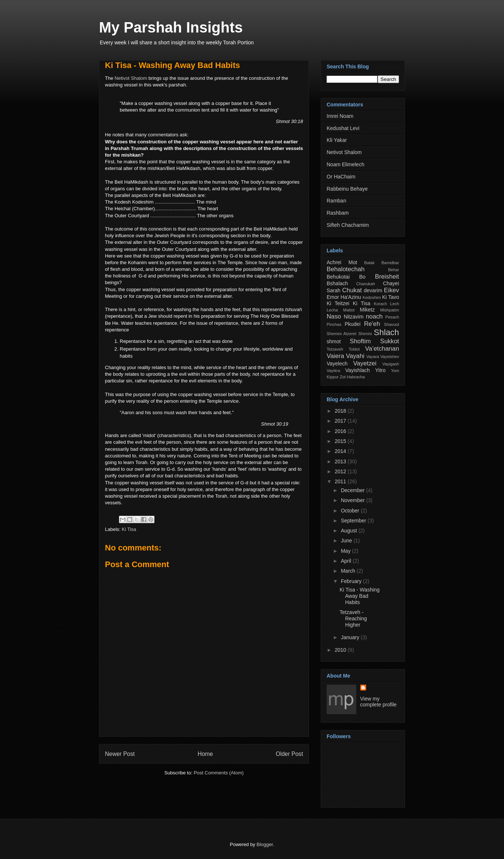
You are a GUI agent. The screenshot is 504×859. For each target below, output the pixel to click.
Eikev (391, 290)
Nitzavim (354, 317)
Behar (394, 270)
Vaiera (335, 356)
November (353, 500)
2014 (341, 451)
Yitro (380, 370)
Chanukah (366, 284)
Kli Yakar (337, 140)
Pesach (392, 317)
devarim (373, 290)
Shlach (386, 332)
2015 (341, 441)
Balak (370, 263)
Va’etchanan (382, 349)
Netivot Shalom (131, 78)
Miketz (367, 310)
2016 (341, 431)
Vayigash (391, 364)
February (352, 581)
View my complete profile (379, 702)
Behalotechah (346, 269)
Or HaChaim (341, 177)
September (354, 521)
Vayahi (355, 356)
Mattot (349, 310)
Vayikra (333, 371)
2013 (341, 461)
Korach (380, 304)
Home (205, 754)
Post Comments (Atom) (219, 773)
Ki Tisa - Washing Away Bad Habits (173, 65)
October (351, 511)
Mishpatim (390, 310)
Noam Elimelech (345, 164)
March (349, 571)
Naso (334, 316)
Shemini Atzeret (341, 334)
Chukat (352, 290)
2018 (341, 411)
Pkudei (353, 324)
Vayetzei (365, 363)
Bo (362, 277)
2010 (341, 650)
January (351, 637)
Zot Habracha (352, 377)
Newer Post (120, 754)
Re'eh (372, 324)
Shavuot (391, 324)
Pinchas (334, 324)
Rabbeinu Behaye (347, 189)
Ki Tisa (129, 529)
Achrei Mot (342, 262)
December (353, 490)
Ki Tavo (391, 297)
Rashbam (338, 213)
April (347, 561)
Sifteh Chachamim (348, 225)
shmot (334, 341)
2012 (341, 471)
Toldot (354, 349)
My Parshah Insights (171, 27)
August (349, 531)
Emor (333, 297)
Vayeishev (390, 357)
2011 (341, 481)
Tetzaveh (335, 349)
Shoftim (360, 341)
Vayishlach (357, 370)
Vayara (373, 357)
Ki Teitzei (338, 303)
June (347, 541)
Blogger (265, 844)
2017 (341, 421)
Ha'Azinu (351, 297)
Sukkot (390, 341)
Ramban (336, 201)
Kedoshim (372, 297)
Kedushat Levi (343, 128)
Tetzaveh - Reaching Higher (353, 618)
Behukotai (338, 277)
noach (374, 316)
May (346, 551)
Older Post (289, 754)
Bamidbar (390, 263)
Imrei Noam (340, 116)
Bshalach (337, 283)
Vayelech (337, 364)
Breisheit (387, 277)
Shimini (365, 334)
